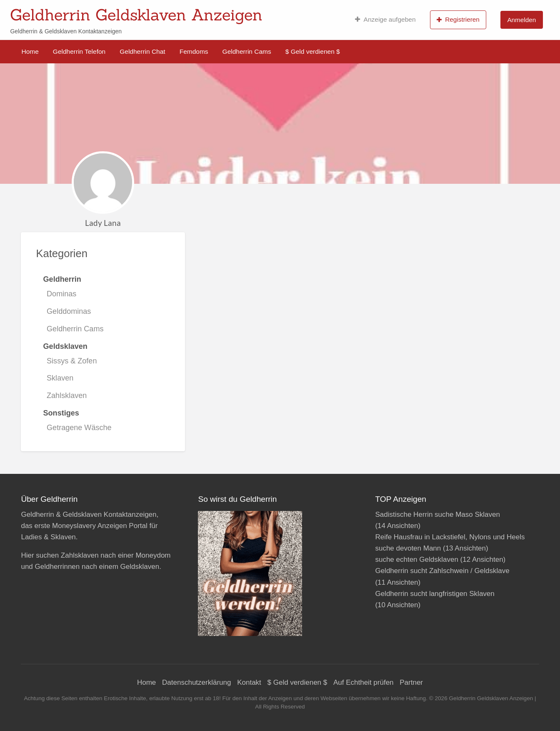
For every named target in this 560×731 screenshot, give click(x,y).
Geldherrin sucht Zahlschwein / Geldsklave (442, 571)
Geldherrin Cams (247, 51)
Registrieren (458, 20)
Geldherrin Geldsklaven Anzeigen (136, 15)
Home (30, 51)
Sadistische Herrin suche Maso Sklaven (437, 514)
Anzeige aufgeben (385, 20)
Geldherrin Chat (142, 51)
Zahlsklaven (67, 396)
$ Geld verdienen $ (313, 51)
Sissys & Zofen (72, 361)
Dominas (61, 294)
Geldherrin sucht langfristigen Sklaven (435, 594)
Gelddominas (69, 311)
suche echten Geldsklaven (416, 560)
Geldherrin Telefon (79, 51)
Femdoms (194, 51)
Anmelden (521, 20)
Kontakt (249, 682)
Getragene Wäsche (79, 428)
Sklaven (60, 378)
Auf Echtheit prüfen (364, 682)
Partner (411, 682)
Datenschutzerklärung (196, 682)
